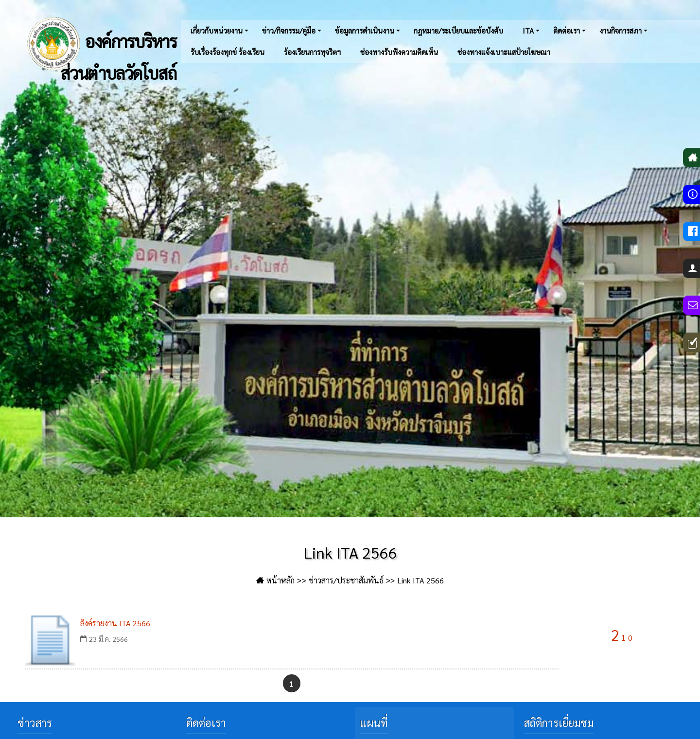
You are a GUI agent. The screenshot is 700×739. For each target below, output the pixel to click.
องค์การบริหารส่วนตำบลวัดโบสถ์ (100, 44)
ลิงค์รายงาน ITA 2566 (115, 623)
